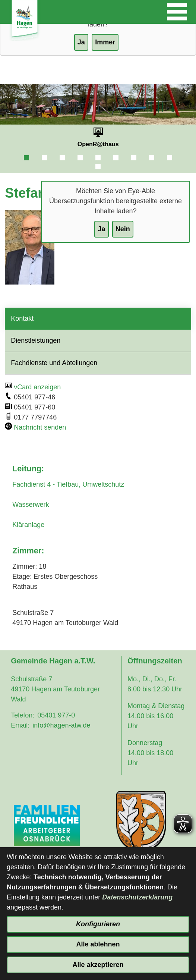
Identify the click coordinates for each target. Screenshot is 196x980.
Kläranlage (28, 525)
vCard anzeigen (37, 387)
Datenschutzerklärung (137, 897)
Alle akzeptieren (98, 965)
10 (98, 166)
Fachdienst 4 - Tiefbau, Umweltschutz (68, 484)
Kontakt (22, 318)
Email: (20, 725)
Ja (101, 229)
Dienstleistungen (36, 340)
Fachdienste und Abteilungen (54, 363)
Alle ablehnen (98, 944)
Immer (105, 42)
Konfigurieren (98, 924)
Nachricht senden (40, 427)
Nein (123, 229)
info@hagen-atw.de (61, 725)
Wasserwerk (31, 505)
